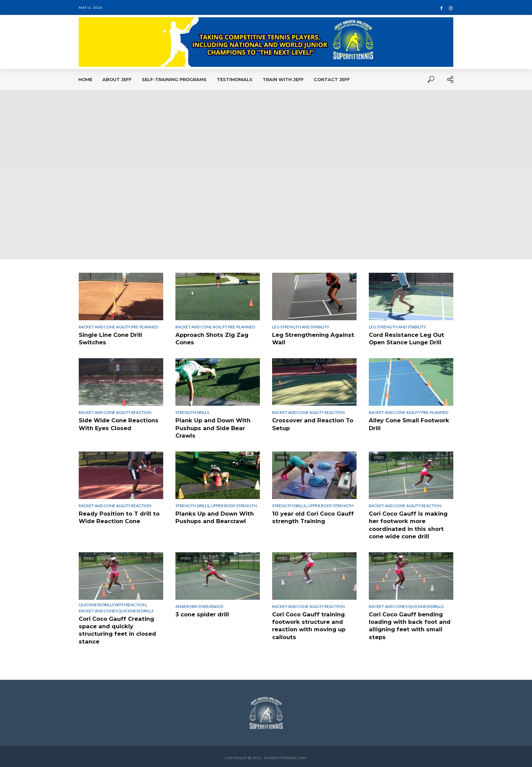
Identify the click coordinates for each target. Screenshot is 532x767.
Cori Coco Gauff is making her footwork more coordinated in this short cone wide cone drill (407, 523)
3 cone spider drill (202, 612)
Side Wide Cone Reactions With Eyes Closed (118, 424)
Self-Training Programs (174, 79)
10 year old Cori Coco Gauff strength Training (312, 516)
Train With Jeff (283, 79)
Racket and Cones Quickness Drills (116, 609)
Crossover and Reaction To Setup (312, 424)
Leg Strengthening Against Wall (312, 338)
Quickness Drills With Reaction (112, 603)
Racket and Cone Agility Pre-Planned (118, 327)
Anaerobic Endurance (199, 604)
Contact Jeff (332, 79)
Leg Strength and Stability (301, 327)
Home (85, 79)
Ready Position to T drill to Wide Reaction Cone (118, 516)
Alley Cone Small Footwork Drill (408, 424)
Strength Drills (192, 412)
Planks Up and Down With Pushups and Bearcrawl (213, 516)
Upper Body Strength (234, 505)
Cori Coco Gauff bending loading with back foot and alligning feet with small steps (408, 623)
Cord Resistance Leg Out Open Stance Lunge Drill (405, 338)
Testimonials (235, 79)
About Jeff (117, 79)
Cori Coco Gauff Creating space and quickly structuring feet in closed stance (116, 628)
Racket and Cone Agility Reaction (115, 412)
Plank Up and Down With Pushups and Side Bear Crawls (212, 427)
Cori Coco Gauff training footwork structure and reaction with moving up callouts (308, 623)
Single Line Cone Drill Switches (110, 338)
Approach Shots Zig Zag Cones (211, 338)
